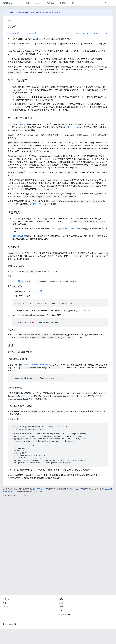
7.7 (107, 33)
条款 (5, 624)
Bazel (10, 21)
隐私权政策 (13, 624)
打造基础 (11, 12)
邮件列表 (38, 12)
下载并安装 (12, 281)
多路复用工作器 (19, 236)
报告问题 (14, 33)
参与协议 (50, 12)
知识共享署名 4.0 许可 (40, 489)
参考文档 (63, 3)
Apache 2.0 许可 (77, 489)
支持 (61, 603)
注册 (60, 12)
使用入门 (38, 3)
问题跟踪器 (64, 607)
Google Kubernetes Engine (35, 365)
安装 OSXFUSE (33, 291)
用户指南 (51, 3)
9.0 (84, 33)
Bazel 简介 (25, 3)
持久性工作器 (74, 127)
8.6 (88, 33)
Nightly (79, 33)
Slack (61, 610)
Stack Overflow (65, 614)
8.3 (99, 33)
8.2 (103, 33)
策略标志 (22, 124)
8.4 (96, 33)
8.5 (92, 33)
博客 (5, 603)
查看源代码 (31, 33)
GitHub (108, 3)
